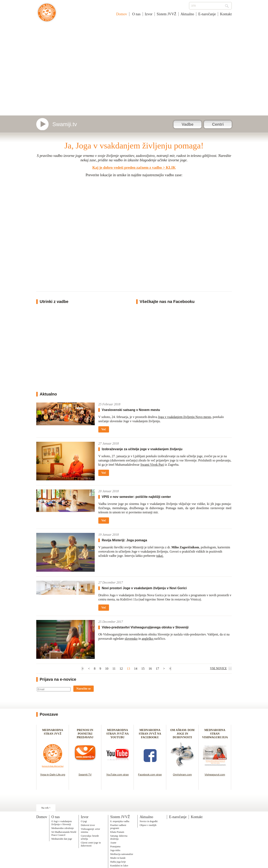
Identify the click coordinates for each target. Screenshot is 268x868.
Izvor (149, 14)
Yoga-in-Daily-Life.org (53, 775)
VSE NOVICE (218, 668)
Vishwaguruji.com (215, 775)
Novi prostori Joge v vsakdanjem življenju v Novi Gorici (144, 588)
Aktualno (187, 14)
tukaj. (160, 556)
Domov (122, 14)
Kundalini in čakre (119, 866)
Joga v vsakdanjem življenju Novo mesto (185, 417)
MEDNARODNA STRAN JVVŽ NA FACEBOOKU (150, 734)
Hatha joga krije (118, 862)
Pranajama (115, 846)
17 (157, 669)
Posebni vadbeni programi (118, 827)
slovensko (131, 639)
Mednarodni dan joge (62, 839)
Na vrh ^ (46, 808)
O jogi (84, 821)
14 (136, 669)
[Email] (54, 689)
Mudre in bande (118, 858)
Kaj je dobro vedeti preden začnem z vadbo (127, 167)
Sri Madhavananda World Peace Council (64, 834)
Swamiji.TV (85, 775)
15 (143, 669)
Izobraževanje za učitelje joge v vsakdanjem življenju (142, 449)
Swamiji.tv (65, 124)
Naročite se (84, 689)
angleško (148, 639)
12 (121, 669)
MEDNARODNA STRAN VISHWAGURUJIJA (215, 734)
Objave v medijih (148, 825)
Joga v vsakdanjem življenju (47, 14)
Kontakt (226, 14)
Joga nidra (115, 850)
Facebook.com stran (150, 775)
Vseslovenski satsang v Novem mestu (131, 410)
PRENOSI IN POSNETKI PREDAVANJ (85, 734)
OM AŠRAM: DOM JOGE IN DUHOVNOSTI (182, 734)
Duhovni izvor (88, 825)
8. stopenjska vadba (120, 821)
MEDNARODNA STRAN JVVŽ (53, 734)
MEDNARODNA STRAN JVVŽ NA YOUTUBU (117, 734)
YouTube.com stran (117, 775)
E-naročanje (207, 14)
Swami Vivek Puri (152, 465)
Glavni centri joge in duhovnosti (91, 844)
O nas (136, 14)
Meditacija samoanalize (122, 854)
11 (114, 669)
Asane (113, 843)
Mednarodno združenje (63, 828)
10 (107, 669)
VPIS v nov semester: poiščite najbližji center (136, 497)
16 (150, 669)
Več (104, 429)
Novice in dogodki (149, 821)
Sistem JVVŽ (167, 14)
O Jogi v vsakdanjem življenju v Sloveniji (62, 823)
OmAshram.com (182, 775)
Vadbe (187, 124)
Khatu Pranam (117, 832)
